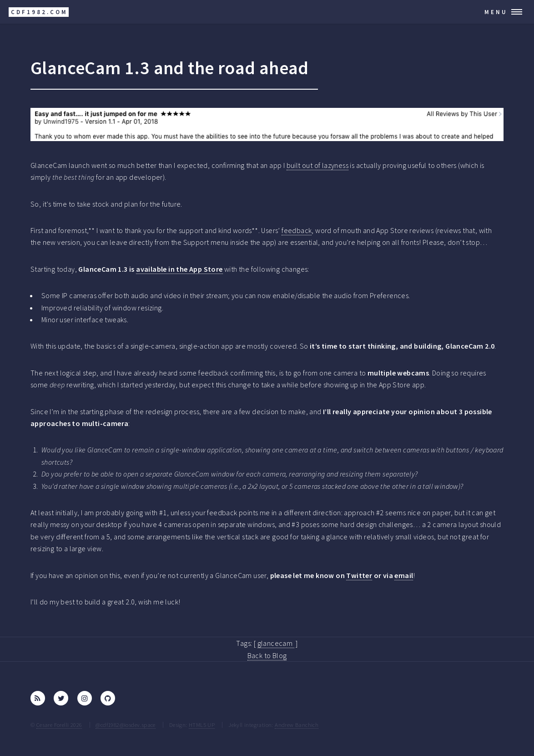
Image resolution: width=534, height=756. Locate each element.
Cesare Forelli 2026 (59, 725)
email (404, 575)
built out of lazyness (317, 165)
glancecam (276, 643)
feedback (297, 230)
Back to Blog (267, 655)
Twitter (359, 575)
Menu (496, 12)
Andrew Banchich (297, 725)
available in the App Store (179, 269)
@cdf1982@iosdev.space (125, 725)
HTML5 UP (202, 725)
